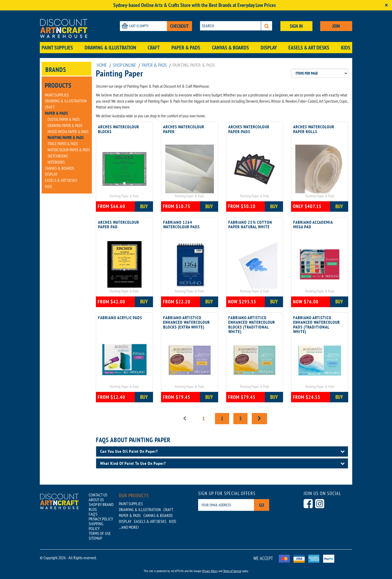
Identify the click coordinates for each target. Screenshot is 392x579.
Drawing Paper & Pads (65, 126)
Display (269, 48)
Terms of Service (232, 571)
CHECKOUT (179, 26)
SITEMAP (95, 538)
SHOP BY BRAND (101, 504)
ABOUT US (96, 500)
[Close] (386, 5)
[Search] (267, 26)
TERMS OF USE (100, 533)
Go (262, 505)
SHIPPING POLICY (96, 526)
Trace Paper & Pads (63, 144)
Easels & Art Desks (309, 48)
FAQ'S (93, 514)
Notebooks (56, 162)
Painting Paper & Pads (66, 138)
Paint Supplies (57, 48)
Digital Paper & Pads (64, 119)
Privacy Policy (210, 571)
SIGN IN (296, 26)
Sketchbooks (58, 156)
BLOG (93, 509)
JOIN (336, 26)
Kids (346, 48)
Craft (154, 48)
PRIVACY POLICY (101, 519)
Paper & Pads (186, 48)
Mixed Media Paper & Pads (68, 132)
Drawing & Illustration (110, 48)
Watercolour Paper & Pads (69, 150)
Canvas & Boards (230, 48)
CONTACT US (98, 495)
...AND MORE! (129, 527)
